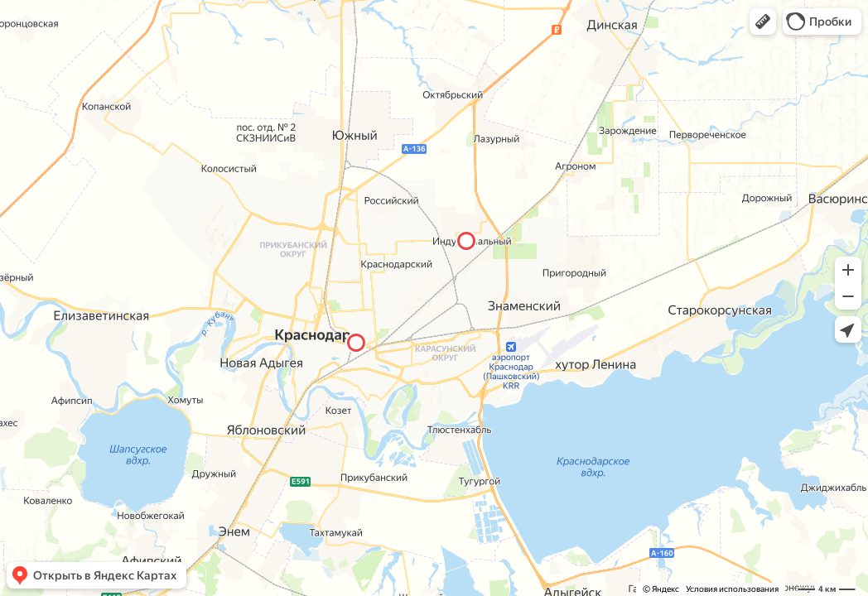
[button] (763, 22)
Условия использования (732, 589)
